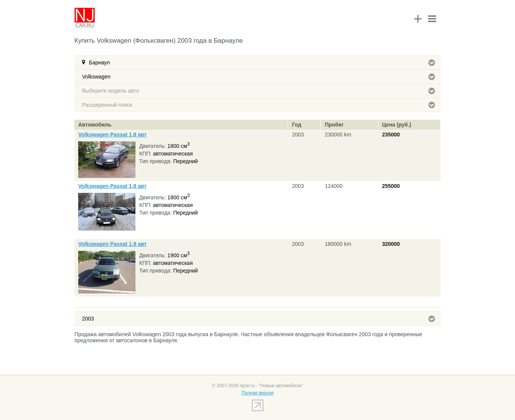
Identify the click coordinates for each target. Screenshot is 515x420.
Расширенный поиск (258, 105)
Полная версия (257, 393)
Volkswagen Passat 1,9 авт (112, 244)
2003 (258, 319)
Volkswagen (258, 77)
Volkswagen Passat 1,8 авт (112, 135)
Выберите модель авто (258, 91)
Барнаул (262, 63)
